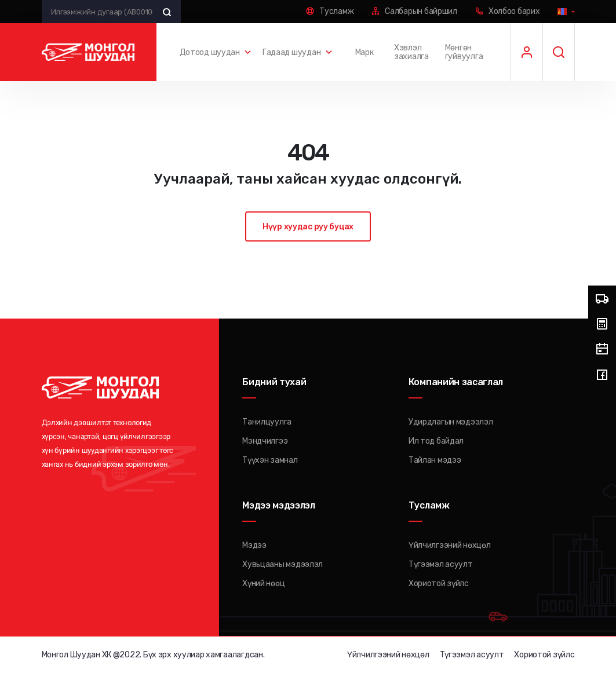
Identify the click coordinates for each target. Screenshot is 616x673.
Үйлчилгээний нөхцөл (450, 545)
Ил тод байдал (436, 441)
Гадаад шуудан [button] (291, 52)
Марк (365, 52)
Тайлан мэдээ (435, 460)
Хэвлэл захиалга (411, 52)
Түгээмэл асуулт (441, 564)
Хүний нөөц (263, 584)
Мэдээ (254, 545)
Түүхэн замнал (270, 460)
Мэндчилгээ (265, 441)
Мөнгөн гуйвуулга (464, 52)
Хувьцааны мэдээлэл (283, 564)
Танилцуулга (267, 422)
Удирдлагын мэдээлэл (451, 422)
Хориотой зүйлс (439, 584)
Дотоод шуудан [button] (210, 52)
